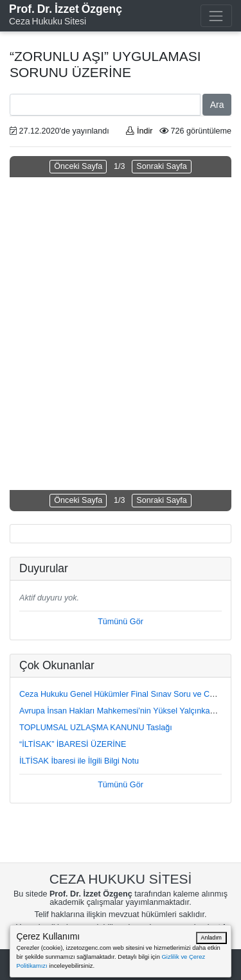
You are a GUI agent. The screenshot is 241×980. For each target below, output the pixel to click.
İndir (139, 131)
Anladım (211, 938)
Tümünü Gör (121, 622)
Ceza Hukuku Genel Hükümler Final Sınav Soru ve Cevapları (129, 694)
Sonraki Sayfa (161, 166)
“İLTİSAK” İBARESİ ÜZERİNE (73, 744)
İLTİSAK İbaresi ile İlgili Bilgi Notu (79, 761)
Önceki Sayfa (78, 166)
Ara (217, 105)
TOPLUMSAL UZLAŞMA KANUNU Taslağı (96, 728)
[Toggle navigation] (216, 16)
